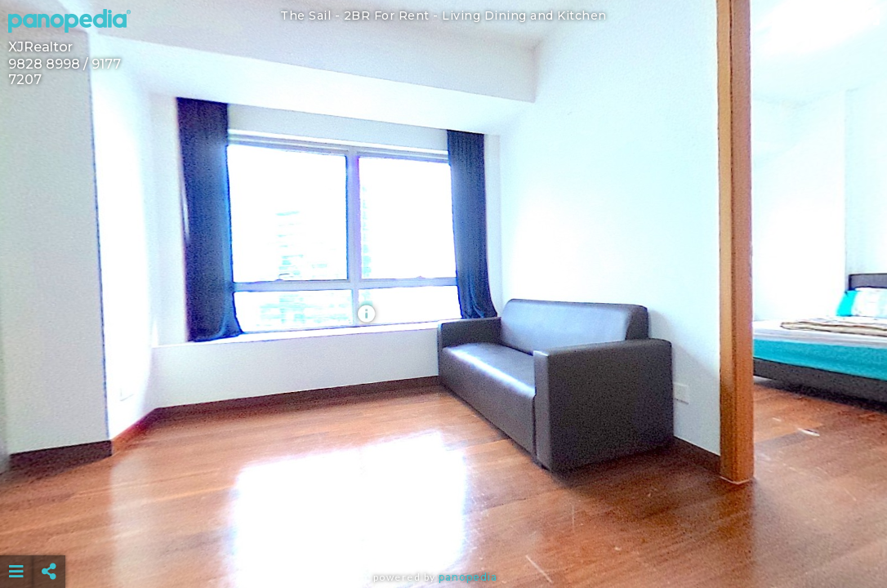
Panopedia (468, 577)
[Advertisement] (444, 531)
